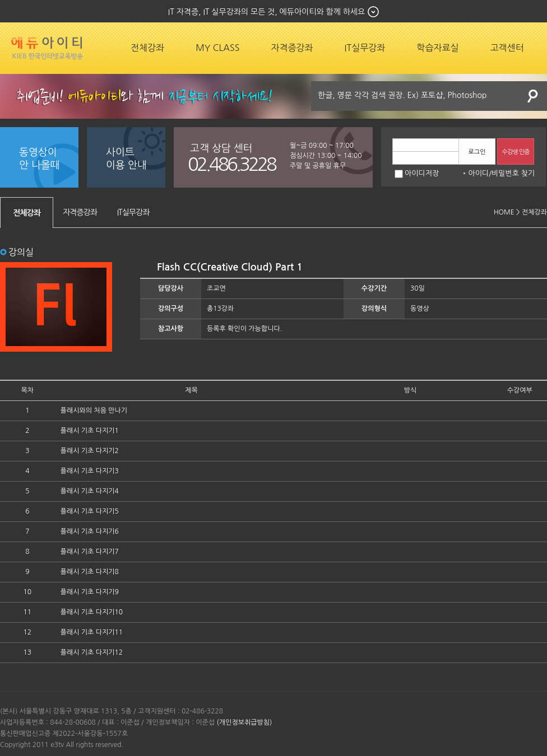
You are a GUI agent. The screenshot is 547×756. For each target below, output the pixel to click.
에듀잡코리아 (47, 48)
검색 (533, 96)
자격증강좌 (292, 48)
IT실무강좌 (365, 48)
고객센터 (507, 48)
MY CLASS (217, 48)
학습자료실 (437, 48)
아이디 (478, 173)
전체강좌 (147, 48)
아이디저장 (417, 173)
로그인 (477, 152)
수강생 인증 (516, 152)
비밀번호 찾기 (513, 173)
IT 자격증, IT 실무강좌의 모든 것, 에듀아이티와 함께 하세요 (266, 12)
